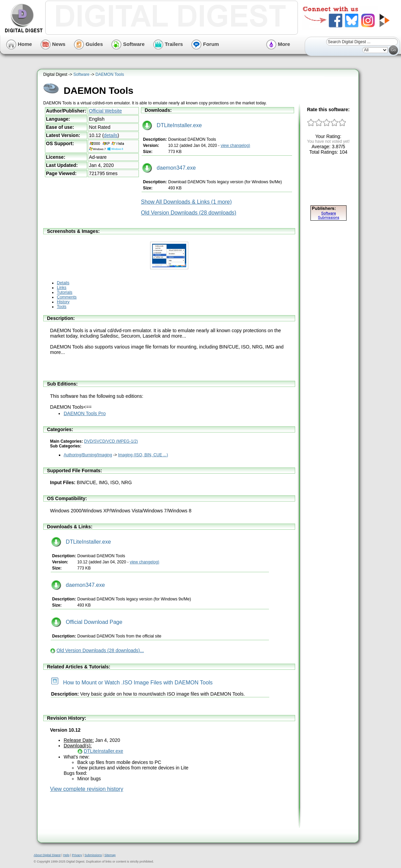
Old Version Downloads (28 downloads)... (100, 650)
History (63, 302)
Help (66, 855)
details (111, 135)
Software (128, 44)
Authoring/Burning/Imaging (88, 455)
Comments (67, 297)
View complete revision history (87, 789)
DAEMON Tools (110, 74)
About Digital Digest (47, 855)
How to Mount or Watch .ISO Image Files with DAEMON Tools (132, 683)
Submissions (93, 855)
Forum (205, 44)
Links (62, 288)
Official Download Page (87, 622)
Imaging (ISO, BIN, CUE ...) (143, 455)
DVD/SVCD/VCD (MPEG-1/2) (111, 441)
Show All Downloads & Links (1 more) (186, 202)
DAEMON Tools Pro (85, 413)
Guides (88, 44)
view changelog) (235, 146)
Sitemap (110, 855)
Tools (62, 307)
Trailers (168, 44)
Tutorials (65, 292)
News (53, 44)
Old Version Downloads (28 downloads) (189, 213)
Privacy (77, 855)
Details (63, 283)
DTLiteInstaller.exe (172, 125)
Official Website (105, 111)
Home (19, 44)
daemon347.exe (169, 168)
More (278, 44)
